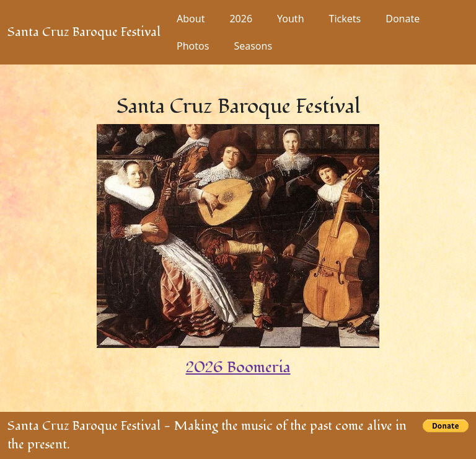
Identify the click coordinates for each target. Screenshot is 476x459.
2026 (241, 19)
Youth (291, 19)
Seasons (253, 46)
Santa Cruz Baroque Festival (84, 32)
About (191, 19)
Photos (193, 46)
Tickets (345, 19)
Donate (403, 19)
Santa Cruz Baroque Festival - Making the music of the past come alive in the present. (207, 435)
